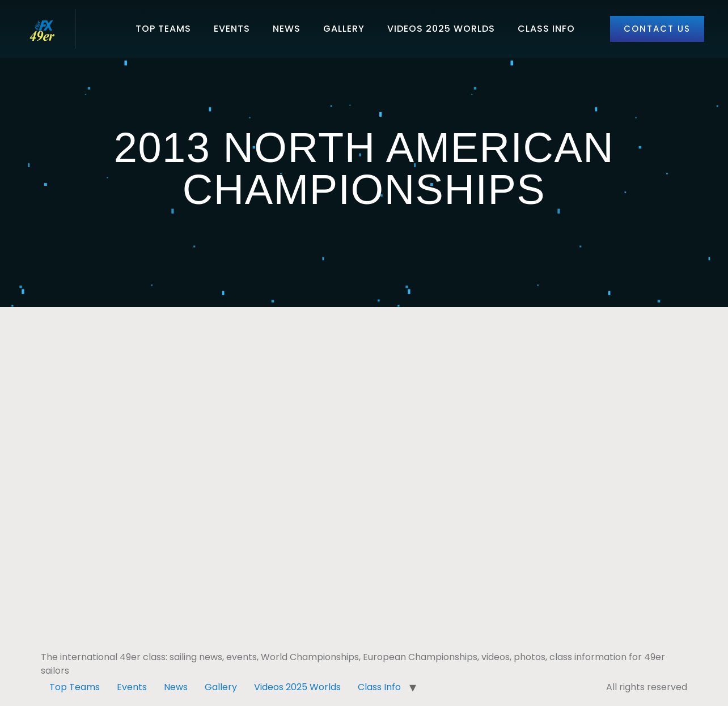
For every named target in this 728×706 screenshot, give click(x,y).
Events (232, 29)
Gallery (344, 29)
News (287, 29)
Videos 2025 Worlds (441, 29)
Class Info (546, 29)
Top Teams (163, 29)
